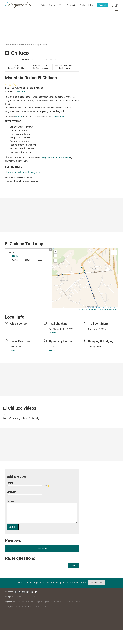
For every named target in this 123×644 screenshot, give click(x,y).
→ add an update (58, 117)
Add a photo (38, 60)
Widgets (38, 597)
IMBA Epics (44, 602)
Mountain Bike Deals (72, 602)
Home (7, 45)
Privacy (43, 607)
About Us (19, 597)
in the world (19, 92)
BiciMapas (18, 117)
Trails (43, 5)
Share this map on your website (108, 310)
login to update (94, 333)
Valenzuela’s (16, 347)
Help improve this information (56, 157)
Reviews (52, 5)
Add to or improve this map (88, 310)
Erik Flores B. (55, 329)
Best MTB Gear (56, 602)
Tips (61, 5)
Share (50, 60)
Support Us (28, 597)
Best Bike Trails (32, 602)
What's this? (53, 333)
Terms (37, 607)
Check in (60, 60)
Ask (74, 566)
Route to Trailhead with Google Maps (25, 172)
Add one (52, 350)
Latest (91, 5)
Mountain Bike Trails (17, 45)
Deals (82, 5)
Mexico (28, 45)
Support (102, 5)
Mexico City (35, 45)
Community (71, 5)
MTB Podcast (19, 602)
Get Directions (24, 60)
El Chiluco (44, 45)
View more (14, 350)
